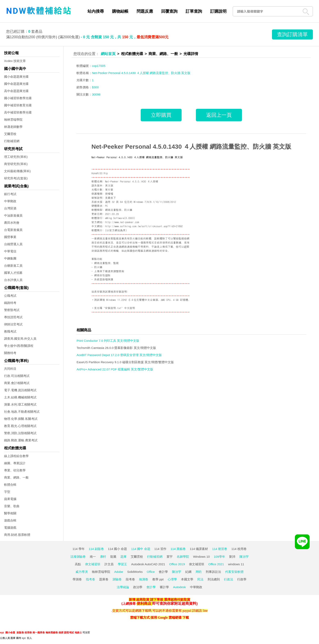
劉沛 (232, 557)
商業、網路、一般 (16, 477)
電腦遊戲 (10, 528)
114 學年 (78, 549)
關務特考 (10, 353)
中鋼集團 (10, 258)
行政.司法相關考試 (17, 376)
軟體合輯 (10, 485)
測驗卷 (117, 579)
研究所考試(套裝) (16, 178)
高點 (78, 564)
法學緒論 (123, 587)
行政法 (229, 579)
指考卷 (90, 579)
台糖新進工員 (13, 266)
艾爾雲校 (10, 134)
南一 (93, 557)
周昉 (199, 572)
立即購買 (161, 115)
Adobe (119, 572)
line (205, 611)
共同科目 (10, 369)
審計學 (164, 587)
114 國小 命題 (117, 549)
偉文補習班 (93, 564)
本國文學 (187, 579)
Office (151, 572)
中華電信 (10, 251)
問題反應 (145, 11)
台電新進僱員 (13, 230)
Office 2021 (216, 564)
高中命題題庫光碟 (16, 91)
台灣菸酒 (10, 208)
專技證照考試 (13, 317)
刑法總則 (214, 579)
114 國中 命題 (141, 549)
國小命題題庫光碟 (16, 77)
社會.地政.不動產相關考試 (22, 412)
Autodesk (179, 587)
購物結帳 (120, 11)
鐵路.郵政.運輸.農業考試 (21, 440)
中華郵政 (10, 201)
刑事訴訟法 (213, 572)
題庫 (124, 557)
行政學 (242, 579)
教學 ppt (158, 579)
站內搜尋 (96, 11)
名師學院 (183, 557)
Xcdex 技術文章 (15, 61)
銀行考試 (10, 194)
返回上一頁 (219, 115)
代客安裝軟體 (234, 572)
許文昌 (109, 564)
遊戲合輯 (10, 520)
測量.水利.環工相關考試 (20, 404)
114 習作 (160, 549)
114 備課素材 (199, 549)
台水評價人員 (13, 280)
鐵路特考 (10, 303)
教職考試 (10, 331)
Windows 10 (201, 557)
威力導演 (82, 572)
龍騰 (113, 557)
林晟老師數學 (13, 127)
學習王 (122, 564)
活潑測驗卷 (78, 557)
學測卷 (77, 579)
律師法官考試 (13, 324)
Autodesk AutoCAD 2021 (148, 564)
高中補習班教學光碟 (18, 112)
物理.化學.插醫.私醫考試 (21, 419)
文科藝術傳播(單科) (17, 171)
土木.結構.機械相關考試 (20, 397)
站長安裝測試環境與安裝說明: (110, 292)
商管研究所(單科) (16, 164)
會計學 (163, 572)
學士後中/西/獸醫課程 (19, 346)
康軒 (103, 557)
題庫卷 (104, 579)
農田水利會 (12, 223)
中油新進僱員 (13, 215)
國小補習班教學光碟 (18, 98)
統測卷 (144, 579)
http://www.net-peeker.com (122, 222)
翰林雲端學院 (13, 120)
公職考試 (10, 296)
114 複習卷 (220, 549)
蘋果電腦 (10, 499)
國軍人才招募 (13, 273)
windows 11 (236, 564)
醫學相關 (10, 513)
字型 (7, 492)
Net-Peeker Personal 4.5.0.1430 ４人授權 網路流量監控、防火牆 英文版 (191, 147)
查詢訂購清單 (292, 34)
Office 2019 (177, 564)
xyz (2, 633)
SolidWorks (135, 572)
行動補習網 (12, 141)
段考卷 (130, 579)
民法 (200, 579)
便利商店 (144, 604)
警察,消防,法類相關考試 (20, 433)
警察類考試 (12, 310)
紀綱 (188, 572)
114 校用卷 (239, 549)
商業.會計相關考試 (17, 383)
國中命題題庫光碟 (16, 84)
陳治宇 (244, 557)
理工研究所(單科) (16, 157)
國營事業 (10, 237)
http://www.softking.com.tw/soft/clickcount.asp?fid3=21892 (144, 226)
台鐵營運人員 (13, 244)
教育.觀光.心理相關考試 (20, 426)
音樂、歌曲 (12, 506)
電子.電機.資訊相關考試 (20, 390)
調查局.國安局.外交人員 (20, 339)
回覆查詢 (169, 11)
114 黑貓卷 (178, 549)
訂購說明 (218, 11)
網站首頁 (108, 54)
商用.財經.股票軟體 (17, 535)
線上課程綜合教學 (16, 456)
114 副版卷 (96, 549)
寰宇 (170, 557)
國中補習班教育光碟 (18, 105)
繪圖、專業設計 (15, 463)
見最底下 (111, 198)
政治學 (138, 587)
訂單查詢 (194, 11)
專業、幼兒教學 (15, 470)
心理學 (172, 579)
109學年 (220, 557)
